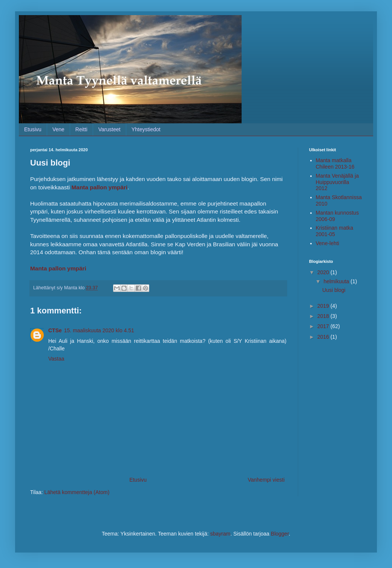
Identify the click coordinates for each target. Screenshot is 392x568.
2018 (324, 316)
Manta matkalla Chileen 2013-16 (335, 163)
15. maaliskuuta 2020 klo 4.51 (99, 330)
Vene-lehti (328, 243)
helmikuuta (337, 281)
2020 (324, 272)
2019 (324, 306)
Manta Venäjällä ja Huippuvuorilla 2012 (337, 182)
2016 (324, 337)
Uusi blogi (334, 290)
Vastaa (56, 359)
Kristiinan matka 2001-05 (335, 231)
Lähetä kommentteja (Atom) (77, 492)
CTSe (55, 330)
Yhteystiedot (146, 129)
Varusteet (109, 129)
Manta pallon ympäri (58, 268)
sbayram (220, 534)
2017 (324, 326)
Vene (58, 129)
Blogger (280, 534)
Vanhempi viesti (266, 480)
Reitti (81, 129)
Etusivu (33, 129)
